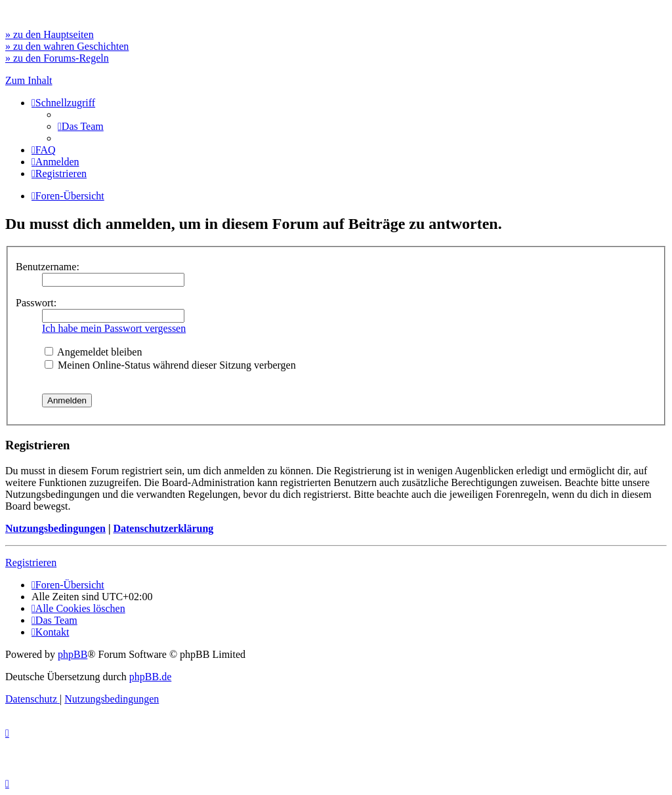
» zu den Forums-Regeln (57, 58)
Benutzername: (48, 267)
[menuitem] (81, 126)
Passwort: (36, 303)
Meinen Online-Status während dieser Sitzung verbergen (170, 365)
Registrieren (31, 562)
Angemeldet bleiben (93, 352)
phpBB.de (150, 677)
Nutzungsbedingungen (55, 528)
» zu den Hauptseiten (50, 34)
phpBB (73, 654)
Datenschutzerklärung (163, 528)
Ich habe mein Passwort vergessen (114, 328)
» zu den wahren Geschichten (67, 46)
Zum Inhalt (29, 80)
